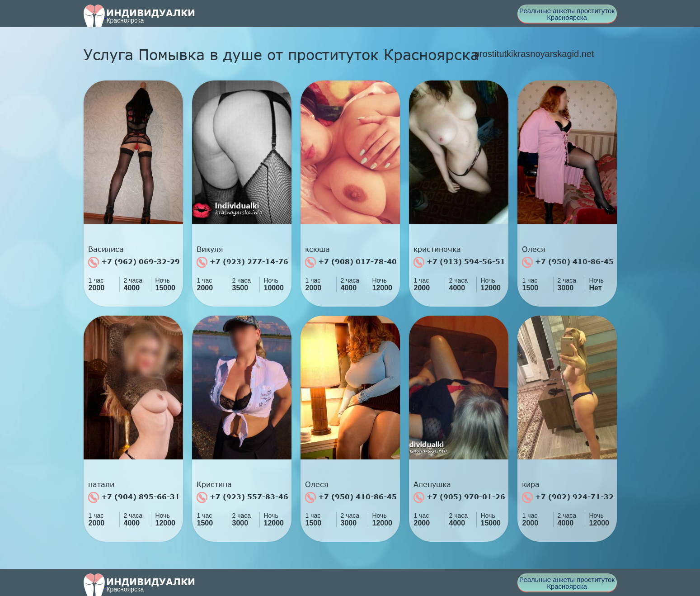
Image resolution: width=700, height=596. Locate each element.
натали (101, 484)
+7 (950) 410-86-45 (568, 262)
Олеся (534, 249)
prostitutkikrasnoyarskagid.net (534, 54)
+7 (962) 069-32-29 (134, 262)
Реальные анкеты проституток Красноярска (567, 14)
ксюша (317, 249)
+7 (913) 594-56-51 (459, 262)
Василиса (106, 249)
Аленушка (432, 484)
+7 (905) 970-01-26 (459, 497)
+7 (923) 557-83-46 (242, 497)
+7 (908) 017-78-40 (351, 262)
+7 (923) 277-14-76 (242, 262)
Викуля (210, 249)
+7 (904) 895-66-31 (134, 497)
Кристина (214, 484)
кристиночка (437, 249)
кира (531, 484)
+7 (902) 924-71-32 (568, 497)
